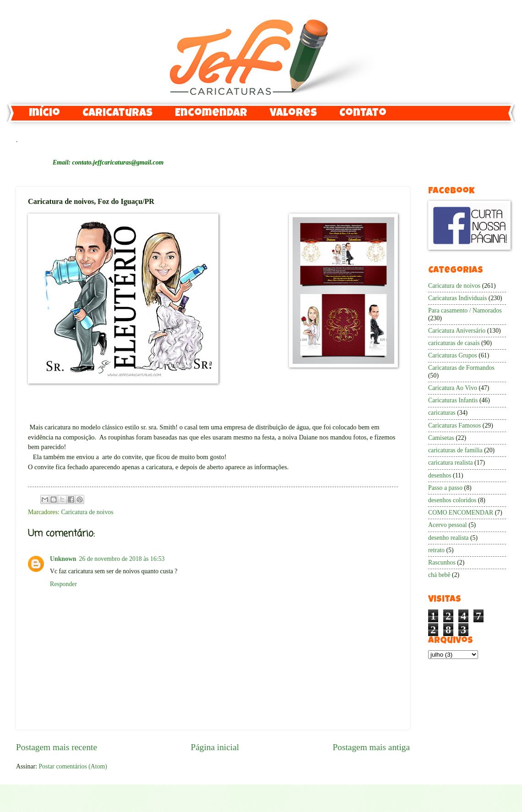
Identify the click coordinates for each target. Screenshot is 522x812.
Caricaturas (117, 114)
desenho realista (449, 538)
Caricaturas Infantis (453, 400)
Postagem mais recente (57, 747)
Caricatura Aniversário (457, 331)
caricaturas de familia (455, 450)
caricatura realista (451, 463)
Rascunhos (442, 562)
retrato (436, 550)
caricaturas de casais (454, 343)
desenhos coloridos (452, 500)
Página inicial (215, 747)
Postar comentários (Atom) (73, 766)
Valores (293, 114)
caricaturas (442, 413)
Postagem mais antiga (371, 747)
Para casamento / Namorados (465, 310)
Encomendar (211, 114)
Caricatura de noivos (87, 512)
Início (44, 114)
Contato (363, 114)
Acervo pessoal (448, 525)
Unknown (63, 559)
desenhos (440, 475)
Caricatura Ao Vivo (453, 388)
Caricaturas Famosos (454, 425)
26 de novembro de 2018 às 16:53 (122, 559)
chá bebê (439, 575)
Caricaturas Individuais (457, 298)
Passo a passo (445, 488)
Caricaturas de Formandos (461, 368)
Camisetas (441, 438)
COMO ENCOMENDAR (461, 513)
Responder (63, 584)
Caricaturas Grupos (453, 355)
